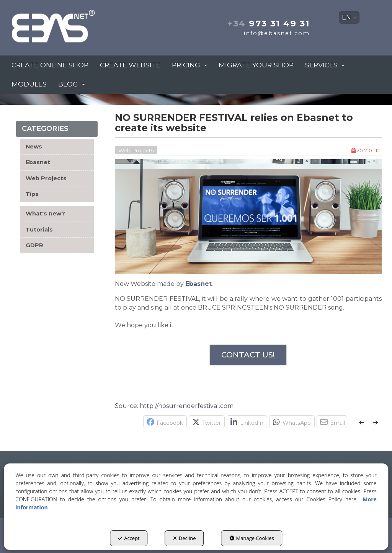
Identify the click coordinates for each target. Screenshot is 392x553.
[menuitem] (349, 18)
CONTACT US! (248, 355)
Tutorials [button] (39, 230)
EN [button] (349, 17)
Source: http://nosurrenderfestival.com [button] (174, 406)
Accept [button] (129, 538)
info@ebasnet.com (277, 33)
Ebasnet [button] (38, 162)
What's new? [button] (45, 214)
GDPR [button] (34, 245)
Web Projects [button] (46, 178)
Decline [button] (185, 538)
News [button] (34, 147)
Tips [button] (32, 194)
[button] (68, 24)
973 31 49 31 (269, 23)
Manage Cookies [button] (252, 538)
